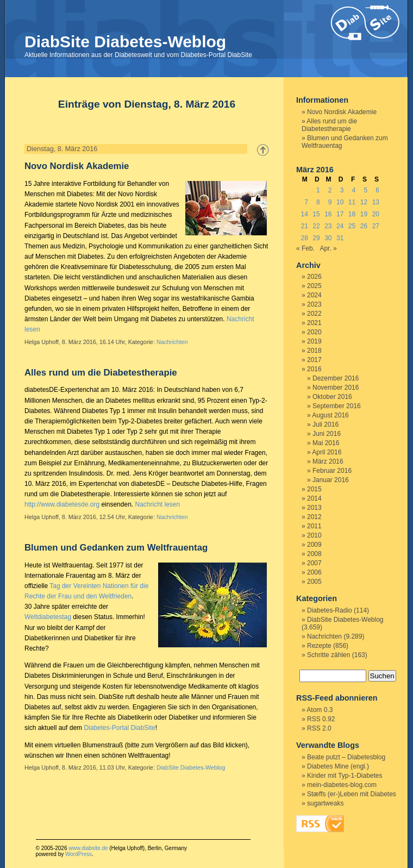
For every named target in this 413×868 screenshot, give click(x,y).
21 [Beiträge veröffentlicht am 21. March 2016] (304, 226)
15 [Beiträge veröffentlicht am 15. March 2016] (316, 214)
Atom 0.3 (320, 710)
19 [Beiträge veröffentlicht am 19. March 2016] (364, 214)
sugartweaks (325, 803)
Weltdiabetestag (48, 617)
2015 (314, 489)
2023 (314, 304)
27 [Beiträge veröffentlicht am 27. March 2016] (376, 226)
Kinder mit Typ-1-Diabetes (345, 776)
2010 (314, 535)
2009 (314, 545)
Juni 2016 (327, 434)
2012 (314, 517)
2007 (314, 563)
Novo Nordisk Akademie (77, 166)
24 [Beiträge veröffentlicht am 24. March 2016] (340, 226)
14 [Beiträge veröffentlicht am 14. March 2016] (304, 214)
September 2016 (337, 406)
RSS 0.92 (321, 719)
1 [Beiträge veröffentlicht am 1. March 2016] (318, 190)
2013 (314, 508)
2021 (314, 323)
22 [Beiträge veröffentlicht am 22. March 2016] (316, 226)
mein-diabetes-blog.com (342, 785)
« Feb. (305, 248)
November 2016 (336, 388)
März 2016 (328, 461)
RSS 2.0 (319, 728)
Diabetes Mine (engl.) (338, 766)
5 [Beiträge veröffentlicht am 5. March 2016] (365, 190)
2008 (314, 554)
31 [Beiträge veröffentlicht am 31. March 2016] (340, 238)
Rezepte (319, 646)
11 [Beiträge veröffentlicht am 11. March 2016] (352, 202)
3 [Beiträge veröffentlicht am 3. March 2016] (342, 190)
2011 (314, 526)
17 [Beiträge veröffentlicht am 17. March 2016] (340, 214)
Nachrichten (172, 342)
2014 (314, 498)
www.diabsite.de (88, 848)
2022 (314, 314)
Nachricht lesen (157, 504)
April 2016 (327, 452)
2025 (314, 286)
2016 (314, 369)
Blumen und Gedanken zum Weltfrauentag (116, 548)
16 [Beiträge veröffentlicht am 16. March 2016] (328, 214)
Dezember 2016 (336, 378)
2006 (314, 572)
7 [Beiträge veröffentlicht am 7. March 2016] (306, 202)
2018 (314, 351)
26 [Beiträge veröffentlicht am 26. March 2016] (364, 226)
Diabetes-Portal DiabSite (119, 728)
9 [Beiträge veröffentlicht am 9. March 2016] (330, 202)
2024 (314, 295)
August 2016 (330, 415)
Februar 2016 (332, 471)
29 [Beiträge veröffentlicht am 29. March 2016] (316, 238)
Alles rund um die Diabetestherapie (101, 373)
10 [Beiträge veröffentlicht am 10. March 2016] (340, 202)
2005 (314, 582)
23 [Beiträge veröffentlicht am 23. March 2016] (328, 226)
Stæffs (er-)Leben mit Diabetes (352, 794)
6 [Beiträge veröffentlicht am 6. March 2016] (377, 190)
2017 (314, 360)
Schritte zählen (328, 655)
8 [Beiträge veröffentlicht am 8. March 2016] (318, 202)
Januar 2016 (331, 480)
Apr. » (328, 248)
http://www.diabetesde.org (62, 504)
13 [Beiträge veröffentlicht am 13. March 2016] (376, 202)
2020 (314, 332)
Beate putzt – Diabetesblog (346, 757)
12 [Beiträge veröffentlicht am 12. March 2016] (364, 202)
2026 (314, 277)
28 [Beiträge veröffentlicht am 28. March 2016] (304, 238)
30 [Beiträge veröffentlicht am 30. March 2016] (328, 238)
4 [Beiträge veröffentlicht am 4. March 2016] (354, 190)
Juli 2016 (326, 424)
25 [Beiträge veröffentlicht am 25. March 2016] (352, 226)
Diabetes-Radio (330, 610)
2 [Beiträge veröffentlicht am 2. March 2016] (330, 190)
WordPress (79, 854)
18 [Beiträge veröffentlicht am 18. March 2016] (352, 214)
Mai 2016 (326, 443)
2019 (314, 341)
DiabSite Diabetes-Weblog (125, 42)
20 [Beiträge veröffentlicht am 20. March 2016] (376, 214)
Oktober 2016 (332, 397)
